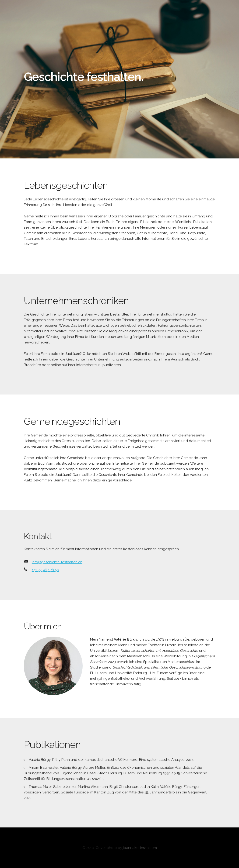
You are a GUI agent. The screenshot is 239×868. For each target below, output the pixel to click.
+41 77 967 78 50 (45, 570)
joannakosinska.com (140, 848)
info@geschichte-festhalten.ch (57, 562)
